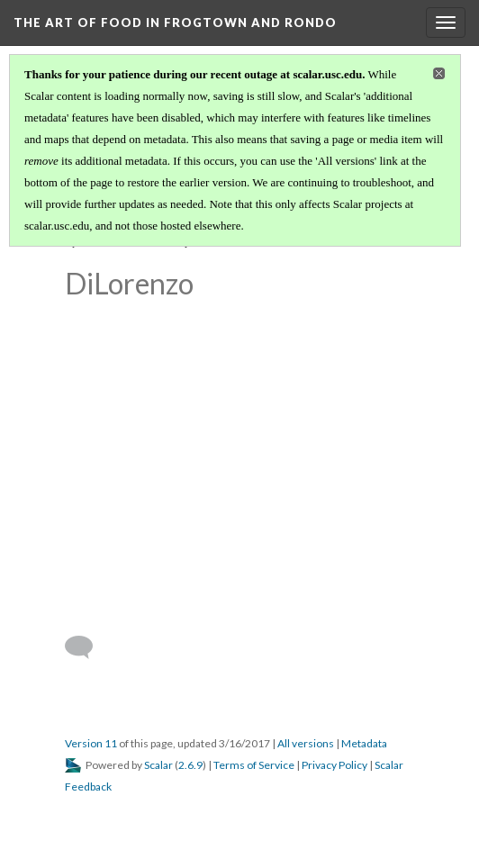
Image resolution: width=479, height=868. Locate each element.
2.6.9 (190, 765)
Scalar (158, 765)
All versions (306, 743)
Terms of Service (254, 765)
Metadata (364, 743)
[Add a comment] (87, 647)
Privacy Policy (334, 765)
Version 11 (91, 743)
